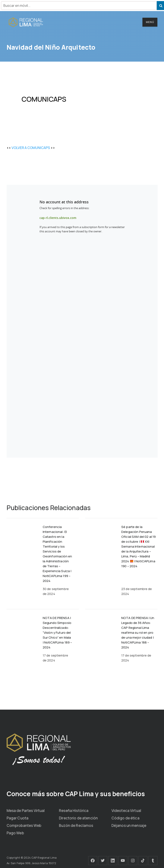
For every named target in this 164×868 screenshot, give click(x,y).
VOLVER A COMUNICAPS (31, 148)
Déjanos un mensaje (129, 825)
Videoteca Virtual (126, 811)
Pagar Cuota (18, 818)
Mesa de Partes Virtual (26, 811)
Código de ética (125, 818)
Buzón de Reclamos (76, 825)
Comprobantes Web (24, 825)
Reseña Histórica (74, 811)
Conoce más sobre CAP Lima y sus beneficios (76, 794)
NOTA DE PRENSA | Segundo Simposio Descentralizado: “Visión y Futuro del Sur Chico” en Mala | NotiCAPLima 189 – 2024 (57, 633)
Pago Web (15, 833)
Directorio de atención (78, 818)
